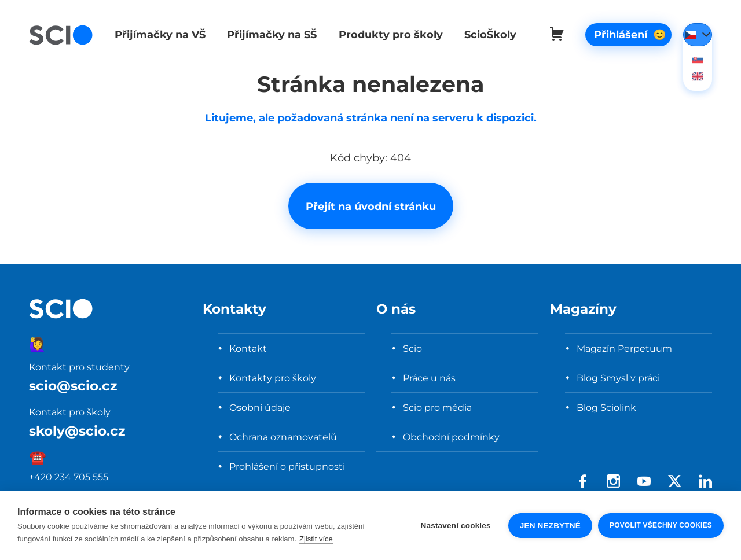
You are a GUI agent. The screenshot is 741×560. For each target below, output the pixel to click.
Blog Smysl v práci (618, 378)
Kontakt (248, 348)
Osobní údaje (260, 407)
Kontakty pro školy (273, 378)
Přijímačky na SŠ (269, 34)
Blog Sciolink (606, 407)
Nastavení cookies (456, 526)
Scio (412, 348)
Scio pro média (437, 407)
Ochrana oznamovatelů (283, 437)
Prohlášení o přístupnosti (287, 466)
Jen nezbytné (550, 526)
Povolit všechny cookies (661, 525)
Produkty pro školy (386, 34)
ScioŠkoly (485, 34)
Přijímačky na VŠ (158, 34)
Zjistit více (316, 539)
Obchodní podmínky (451, 437)
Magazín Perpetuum (624, 348)
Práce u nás (429, 378)
